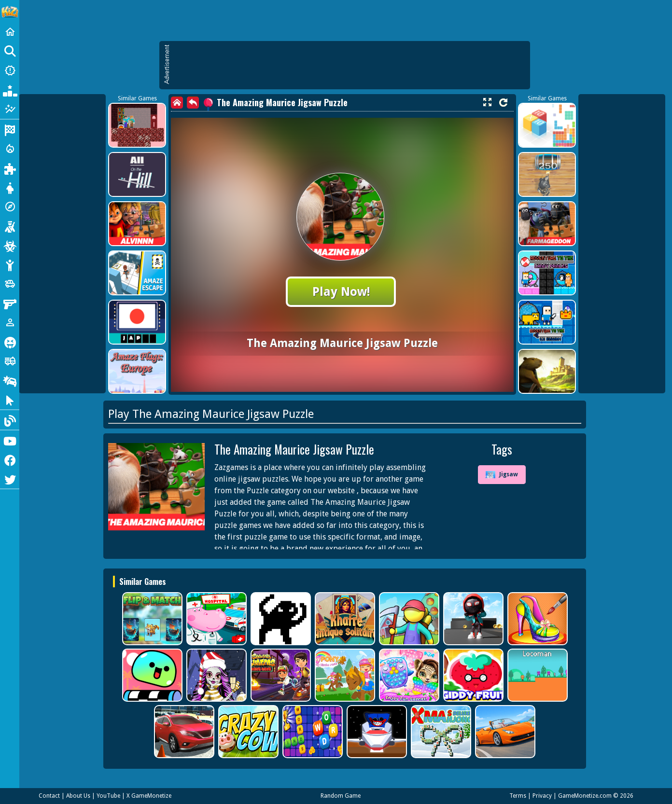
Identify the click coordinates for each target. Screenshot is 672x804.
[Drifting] (10, 380)
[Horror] (10, 342)
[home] (177, 103)
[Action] (10, 149)
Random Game (341, 796)
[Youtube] (10, 440)
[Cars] (10, 284)
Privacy (542, 796)
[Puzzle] (10, 168)
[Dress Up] (10, 187)
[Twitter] (10, 479)
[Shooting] (10, 226)
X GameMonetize (149, 796)
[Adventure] (10, 207)
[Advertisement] (350, 65)
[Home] (10, 32)
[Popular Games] (10, 90)
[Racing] (10, 129)
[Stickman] (10, 264)
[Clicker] (10, 400)
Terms (518, 796)
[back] (193, 103)
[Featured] (10, 109)
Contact (49, 796)
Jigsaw (502, 475)
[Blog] (10, 420)
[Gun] (10, 303)
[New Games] (10, 70)
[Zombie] (10, 245)
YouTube (108, 796)
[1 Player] (10, 322)
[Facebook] (10, 459)
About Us (78, 796)
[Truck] (10, 361)
